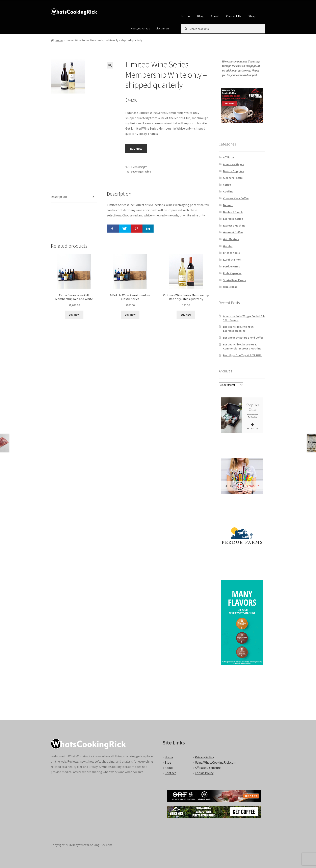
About (215, 16)
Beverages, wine (141, 172)
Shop (252, 16)
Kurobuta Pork (232, 260)
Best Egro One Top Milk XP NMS (242, 355)
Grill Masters (231, 239)
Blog (200, 16)
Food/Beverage (141, 28)
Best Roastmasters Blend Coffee (243, 338)
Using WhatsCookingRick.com (216, 762)
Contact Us (234, 16)
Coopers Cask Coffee (236, 198)
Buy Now (136, 149)
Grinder (228, 246)
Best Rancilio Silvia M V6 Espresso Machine (238, 329)
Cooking (228, 191)
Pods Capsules (232, 273)
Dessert (228, 205)
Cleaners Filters (233, 178)
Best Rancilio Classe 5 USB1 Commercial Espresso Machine (242, 346)
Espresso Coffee (233, 219)
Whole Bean (230, 287)
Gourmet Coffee (233, 232)
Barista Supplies (233, 171)
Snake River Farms (234, 280)
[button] (110, 65)
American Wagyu (234, 164)
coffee (227, 185)
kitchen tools (231, 253)
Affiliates (229, 157)
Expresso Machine (234, 226)
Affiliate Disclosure (208, 768)
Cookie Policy (204, 773)
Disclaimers (163, 28)
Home (186, 16)
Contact (170, 773)
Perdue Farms (232, 266)
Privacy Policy (204, 757)
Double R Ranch (233, 212)
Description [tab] (59, 197)
